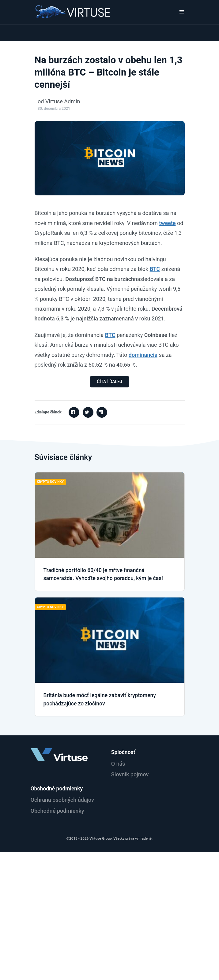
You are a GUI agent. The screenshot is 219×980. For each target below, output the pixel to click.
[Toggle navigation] (182, 12)
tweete (167, 223)
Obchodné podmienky (57, 811)
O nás (118, 764)
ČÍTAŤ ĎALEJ (109, 382)
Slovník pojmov (130, 774)
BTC (155, 269)
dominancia (143, 355)
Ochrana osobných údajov (62, 800)
